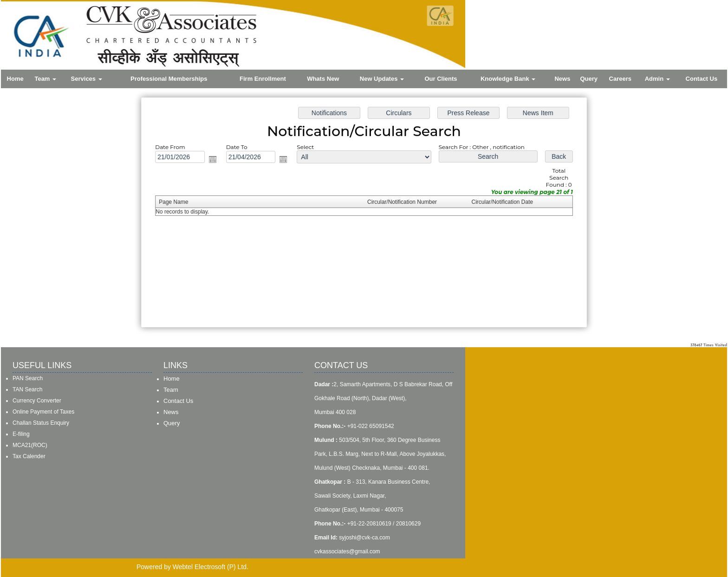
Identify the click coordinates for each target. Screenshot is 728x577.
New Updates (382, 79)
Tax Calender (29, 456)
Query (589, 79)
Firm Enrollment (263, 79)
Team (45, 79)
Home (15, 79)
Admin (657, 79)
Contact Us (702, 79)
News (562, 79)
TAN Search (27, 389)
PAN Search (28, 378)
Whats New (323, 79)
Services (87, 79)
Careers (620, 79)
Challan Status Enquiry (41, 423)
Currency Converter (37, 401)
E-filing (21, 434)
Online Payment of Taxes (43, 412)
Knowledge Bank (508, 79)
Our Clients (441, 79)
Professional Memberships (169, 79)
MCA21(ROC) (30, 445)
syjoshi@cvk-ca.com (364, 538)
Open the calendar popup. (219, 162)
